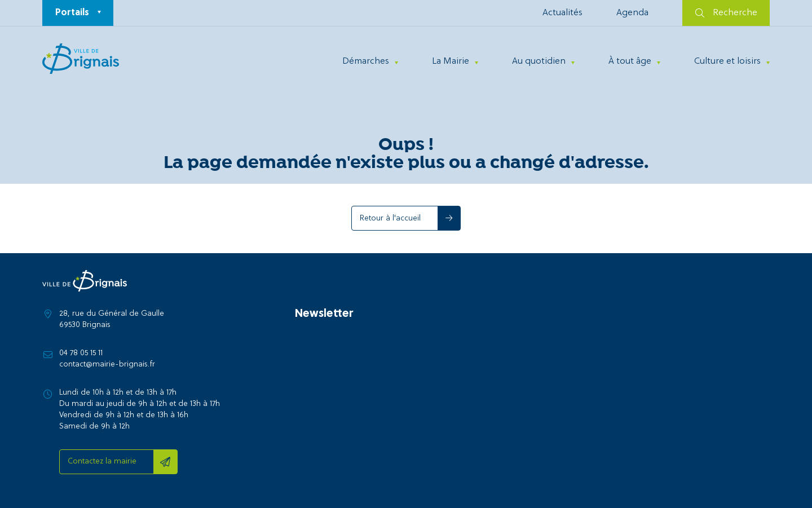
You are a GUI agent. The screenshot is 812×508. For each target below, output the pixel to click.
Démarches (366, 61)
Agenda (632, 13)
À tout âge (630, 61)
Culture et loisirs (727, 61)
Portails (72, 13)
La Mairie (451, 61)
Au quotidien (539, 61)
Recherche (726, 13)
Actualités (562, 13)
